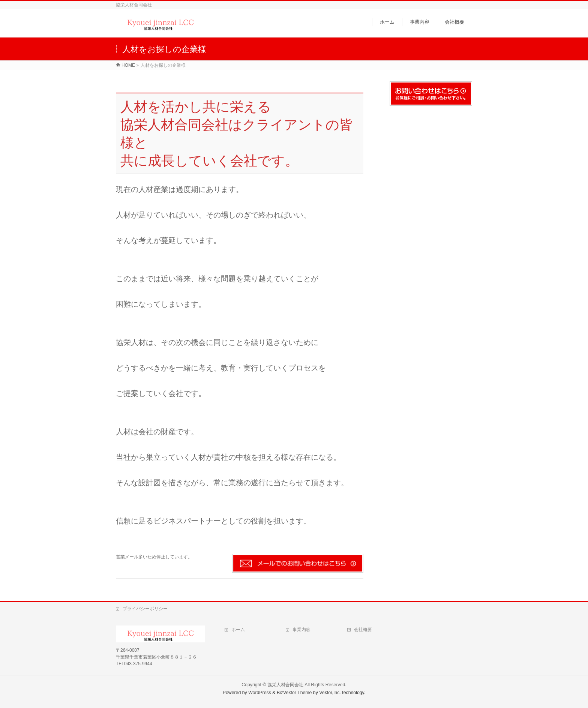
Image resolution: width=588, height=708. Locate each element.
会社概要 (363, 630)
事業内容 (301, 630)
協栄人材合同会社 (285, 685)
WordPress (260, 693)
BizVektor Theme (294, 693)
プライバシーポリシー (145, 609)
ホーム (238, 630)
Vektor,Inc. (330, 693)
